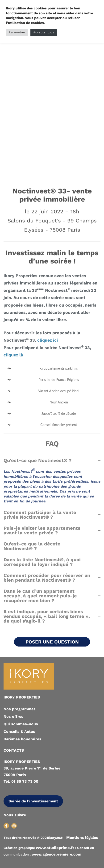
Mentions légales (82, 838)
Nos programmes (20, 709)
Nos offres (13, 716)
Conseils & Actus (19, 732)
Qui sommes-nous (21, 724)
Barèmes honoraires (22, 739)
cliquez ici (48, 340)
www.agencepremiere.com (56, 854)
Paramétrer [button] (17, 32)
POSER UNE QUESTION (52, 642)
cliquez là (13, 355)
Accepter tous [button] (44, 32)
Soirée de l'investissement (33, 801)
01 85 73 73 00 (25, 781)
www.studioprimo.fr (55, 848)
